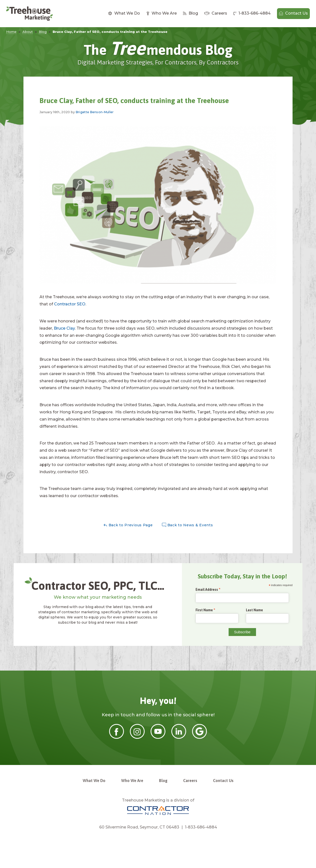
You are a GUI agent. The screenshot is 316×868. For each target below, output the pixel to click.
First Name (204, 610)
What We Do (124, 13)
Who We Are (162, 13)
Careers (216, 13)
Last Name (254, 610)
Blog (190, 13)
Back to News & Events (188, 525)
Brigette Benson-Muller (95, 112)
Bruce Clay (64, 328)
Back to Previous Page (128, 525)
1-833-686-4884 (252, 13)
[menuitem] (124, 14)
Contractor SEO (70, 304)
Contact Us (293, 13)
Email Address (207, 590)
